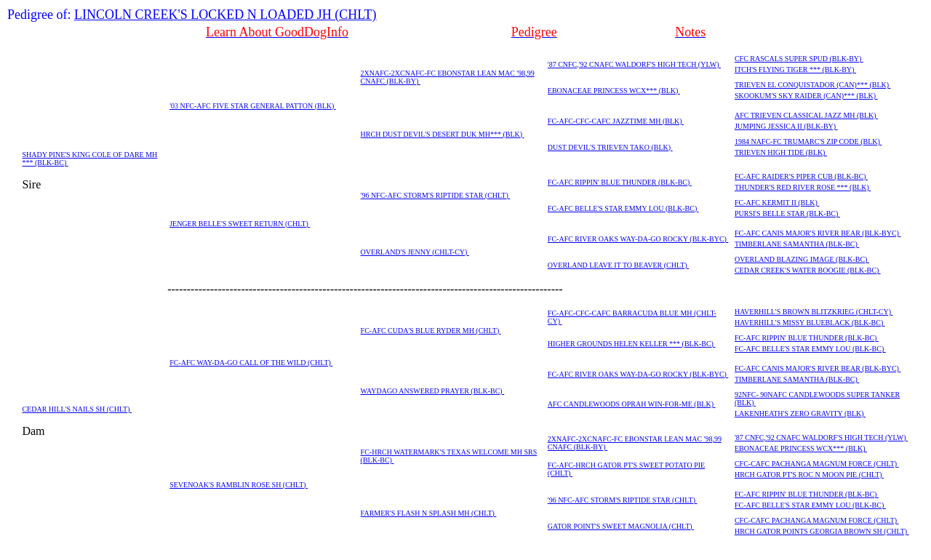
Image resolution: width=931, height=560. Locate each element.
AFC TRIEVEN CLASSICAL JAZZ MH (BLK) (806, 115)
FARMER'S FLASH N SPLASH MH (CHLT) (429, 513)
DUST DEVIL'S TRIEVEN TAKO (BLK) (610, 147)
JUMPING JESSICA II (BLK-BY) (786, 126)
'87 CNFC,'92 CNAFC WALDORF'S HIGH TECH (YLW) (634, 64)
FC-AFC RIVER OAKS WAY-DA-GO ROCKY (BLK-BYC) (638, 239)
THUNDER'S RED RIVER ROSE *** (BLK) (803, 187)
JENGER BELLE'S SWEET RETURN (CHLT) (240, 224)
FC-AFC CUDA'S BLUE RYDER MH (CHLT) (431, 331)
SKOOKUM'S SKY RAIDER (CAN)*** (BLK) (806, 96)
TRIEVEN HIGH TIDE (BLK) (781, 152)
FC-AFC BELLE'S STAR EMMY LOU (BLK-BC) (623, 208)
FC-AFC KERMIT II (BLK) (777, 203)
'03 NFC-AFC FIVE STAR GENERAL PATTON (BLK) (253, 106)
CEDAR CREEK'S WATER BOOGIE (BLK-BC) (808, 270)
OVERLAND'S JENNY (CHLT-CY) (415, 252)
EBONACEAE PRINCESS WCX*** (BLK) (614, 91)
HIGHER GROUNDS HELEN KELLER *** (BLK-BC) (632, 344)
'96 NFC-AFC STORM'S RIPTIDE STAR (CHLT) (436, 195)
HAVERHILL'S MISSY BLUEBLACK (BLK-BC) (810, 323)
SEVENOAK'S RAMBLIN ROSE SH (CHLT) (239, 485)
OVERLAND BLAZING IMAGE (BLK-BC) (802, 259)
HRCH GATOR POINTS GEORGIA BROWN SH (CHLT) (822, 531)
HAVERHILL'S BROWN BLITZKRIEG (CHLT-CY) (814, 312)
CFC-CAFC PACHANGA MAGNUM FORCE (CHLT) (817, 464)
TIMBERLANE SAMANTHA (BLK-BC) (797, 244)
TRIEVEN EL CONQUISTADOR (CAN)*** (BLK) (813, 85)
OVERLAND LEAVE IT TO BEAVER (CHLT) (618, 265)
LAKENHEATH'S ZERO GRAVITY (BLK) (800, 413)
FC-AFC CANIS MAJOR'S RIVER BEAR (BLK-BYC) (818, 233)
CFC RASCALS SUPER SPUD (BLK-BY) (799, 59)
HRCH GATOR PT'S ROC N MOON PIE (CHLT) (809, 475)
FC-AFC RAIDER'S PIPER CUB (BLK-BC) (801, 176)
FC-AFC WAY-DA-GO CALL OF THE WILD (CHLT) (251, 363)
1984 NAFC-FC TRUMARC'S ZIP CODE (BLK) (808, 141)
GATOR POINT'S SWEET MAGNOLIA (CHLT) (621, 526)
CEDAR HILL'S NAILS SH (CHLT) (77, 409)
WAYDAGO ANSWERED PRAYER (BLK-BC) (433, 391)
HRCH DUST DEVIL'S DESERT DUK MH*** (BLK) (443, 134)
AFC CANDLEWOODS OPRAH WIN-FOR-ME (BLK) (632, 404)
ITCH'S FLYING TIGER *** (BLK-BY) (795, 69)
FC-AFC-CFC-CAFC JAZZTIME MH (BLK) (616, 121)
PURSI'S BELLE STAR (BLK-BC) (787, 213)
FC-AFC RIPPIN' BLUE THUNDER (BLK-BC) (620, 182)
